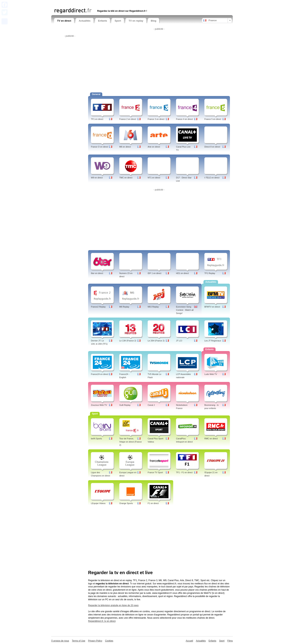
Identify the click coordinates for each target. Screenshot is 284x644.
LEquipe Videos (98, 503)
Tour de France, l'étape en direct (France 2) (130, 442)
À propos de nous (60, 641)
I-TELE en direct (212, 178)
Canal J (151, 405)
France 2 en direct (128, 119)
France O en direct (100, 147)
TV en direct (64, 21)
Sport (118, 21)
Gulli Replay (125, 405)
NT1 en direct (154, 178)
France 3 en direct (156, 119)
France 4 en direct (184, 119)
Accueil (189, 641)
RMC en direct (211, 439)
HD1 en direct (182, 273)
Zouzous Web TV (99, 405)
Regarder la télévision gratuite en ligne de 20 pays (113, 605)
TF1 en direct (97, 119)
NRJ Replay (153, 307)
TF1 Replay (210, 273)
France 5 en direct (213, 119)
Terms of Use (79, 641)
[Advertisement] (98, 3)
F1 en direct (153, 503)
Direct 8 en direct (212, 147)
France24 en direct (100, 374)
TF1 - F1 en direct (184, 472)
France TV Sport (155, 472)
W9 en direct (97, 178)
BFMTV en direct (212, 307)
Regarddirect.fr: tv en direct (102, 621)
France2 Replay (98, 307)
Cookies (109, 641)
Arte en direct (154, 147)
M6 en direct (125, 147)
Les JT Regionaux (213, 341)
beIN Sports (96, 439)
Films (230, 641)
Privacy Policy (95, 641)
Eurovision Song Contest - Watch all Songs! (185, 310)
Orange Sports (126, 503)
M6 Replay (124, 307)
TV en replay (136, 21)
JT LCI (179, 341)
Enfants (103, 21)
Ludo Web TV (211, 374)
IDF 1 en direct (154, 273)
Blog (154, 21)
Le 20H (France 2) (156, 341)
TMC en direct (126, 178)
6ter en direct (97, 273)
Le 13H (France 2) (128, 341)
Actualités (85, 21)
